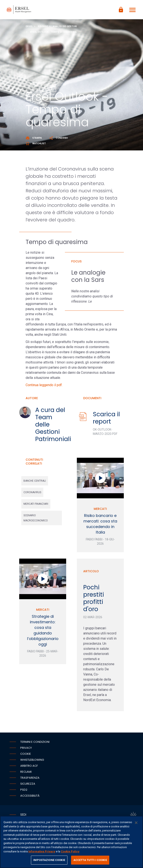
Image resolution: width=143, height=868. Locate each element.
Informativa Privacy (42, 851)
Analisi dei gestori (65, 26)
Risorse (43, 26)
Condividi (58, 138)
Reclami (26, 772)
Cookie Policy (70, 851)
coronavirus (32, 492)
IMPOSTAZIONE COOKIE (49, 860)
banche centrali (35, 481)
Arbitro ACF (29, 766)
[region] (71, 842)
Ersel (29, 26)
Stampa (34, 138)
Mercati (100, 509)
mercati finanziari (36, 504)
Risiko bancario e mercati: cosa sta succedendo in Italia (100, 524)
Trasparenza (30, 778)
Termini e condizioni (35, 742)
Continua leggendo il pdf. (44, 385)
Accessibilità (30, 796)
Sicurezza (28, 784)
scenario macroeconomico (36, 518)
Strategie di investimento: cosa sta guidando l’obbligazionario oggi (43, 630)
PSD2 (24, 790)
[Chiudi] (136, 823)
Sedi (23, 815)
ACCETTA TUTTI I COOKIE (90, 860)
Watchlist (36, 143)
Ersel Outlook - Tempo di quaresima (53, 32)
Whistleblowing (32, 760)
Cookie (26, 754)
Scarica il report (106, 418)
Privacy (26, 748)
